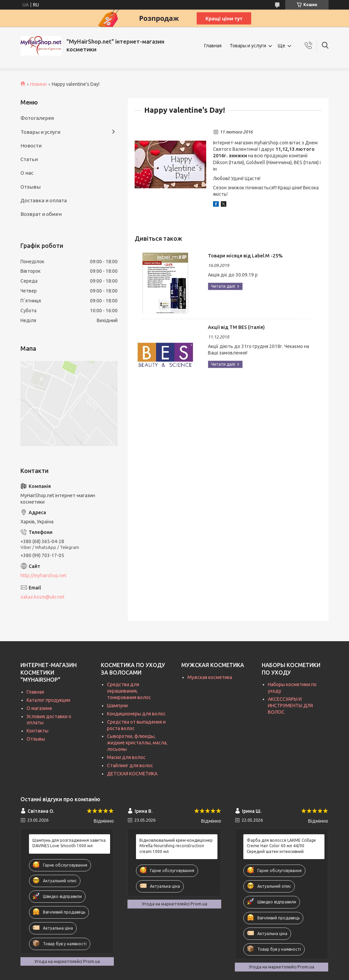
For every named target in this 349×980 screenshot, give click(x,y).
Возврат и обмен (41, 214)
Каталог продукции (48, 700)
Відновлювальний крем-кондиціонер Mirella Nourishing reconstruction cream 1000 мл (176, 846)
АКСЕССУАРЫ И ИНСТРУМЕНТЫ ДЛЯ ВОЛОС (290, 706)
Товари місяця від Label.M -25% (245, 256)
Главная (213, 46)
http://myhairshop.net (43, 575)
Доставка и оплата (44, 200)
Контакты (37, 731)
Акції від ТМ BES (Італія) (236, 327)
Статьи (29, 159)
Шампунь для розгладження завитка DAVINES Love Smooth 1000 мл (69, 843)
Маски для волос (126, 757)
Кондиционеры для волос (136, 714)
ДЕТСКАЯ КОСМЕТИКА (132, 774)
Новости (31, 146)
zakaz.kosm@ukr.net (42, 597)
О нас (27, 173)
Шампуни (117, 706)
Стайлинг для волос (130, 765)
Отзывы (31, 187)
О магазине (39, 708)
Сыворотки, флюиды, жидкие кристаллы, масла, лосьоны (137, 743)
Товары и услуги (248, 46)
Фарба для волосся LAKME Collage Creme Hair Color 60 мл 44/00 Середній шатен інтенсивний (281, 846)
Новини (38, 84)
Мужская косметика (210, 677)
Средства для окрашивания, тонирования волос (129, 691)
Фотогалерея (37, 118)
